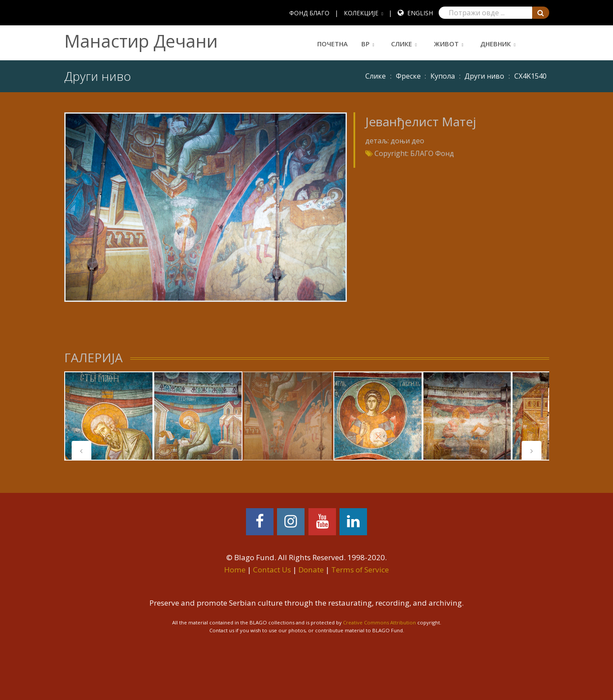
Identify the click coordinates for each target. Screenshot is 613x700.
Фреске (408, 76)
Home (235, 570)
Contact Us (272, 570)
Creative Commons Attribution (379, 622)
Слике (402, 44)
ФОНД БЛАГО (309, 13)
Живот (446, 44)
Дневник (495, 44)
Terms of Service (360, 570)
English (420, 13)
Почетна (332, 44)
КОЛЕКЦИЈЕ (361, 13)
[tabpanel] (109, 416)
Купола (443, 76)
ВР (365, 44)
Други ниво (484, 76)
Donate (311, 570)
